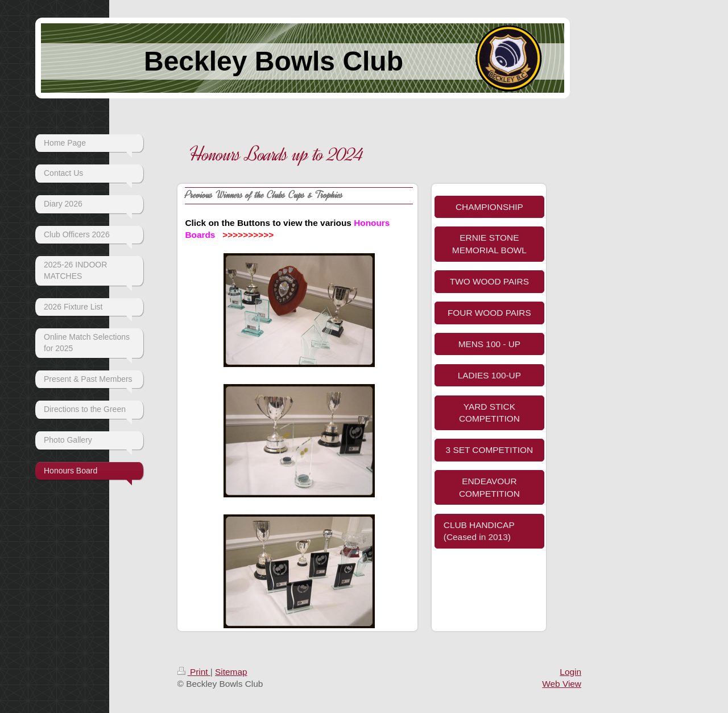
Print (194, 672)
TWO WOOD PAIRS (489, 281)
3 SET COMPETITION (490, 450)
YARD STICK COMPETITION (489, 413)
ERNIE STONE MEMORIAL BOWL (489, 244)
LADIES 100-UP (489, 375)
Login (570, 672)
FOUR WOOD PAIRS (489, 313)
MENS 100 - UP (489, 344)
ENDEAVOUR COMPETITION (489, 487)
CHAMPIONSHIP (489, 207)
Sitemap (231, 672)
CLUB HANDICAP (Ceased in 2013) (479, 531)
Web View (562, 684)
